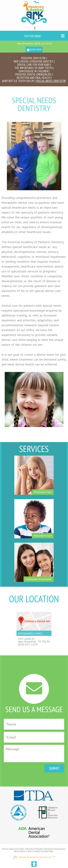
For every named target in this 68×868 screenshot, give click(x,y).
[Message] (34, 753)
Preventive (59, 849)
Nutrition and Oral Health (33, 78)
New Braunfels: (25, 44)
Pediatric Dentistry (33, 58)
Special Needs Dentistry (51, 81)
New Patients (27, 849)
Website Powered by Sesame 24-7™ (34, 857)
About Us (14, 849)
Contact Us (38, 851)
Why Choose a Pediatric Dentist (33, 61)
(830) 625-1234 (43, 44)
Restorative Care (23, 851)
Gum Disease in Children (33, 71)
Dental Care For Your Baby (33, 65)
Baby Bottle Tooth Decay (18, 81)
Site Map (49, 851)
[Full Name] (34, 724)
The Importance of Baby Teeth (33, 68)
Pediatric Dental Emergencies (33, 74)
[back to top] (34, 864)
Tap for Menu (44, 36)
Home (5, 849)
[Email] (34, 737)
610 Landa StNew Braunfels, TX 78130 (34, 640)
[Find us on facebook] (35, 28)
